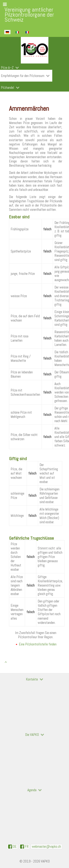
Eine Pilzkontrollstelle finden (38, 644)
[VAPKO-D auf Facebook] (12, 847)
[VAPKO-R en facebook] (24, 847)
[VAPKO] (34, 50)
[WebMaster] (46, 847)
